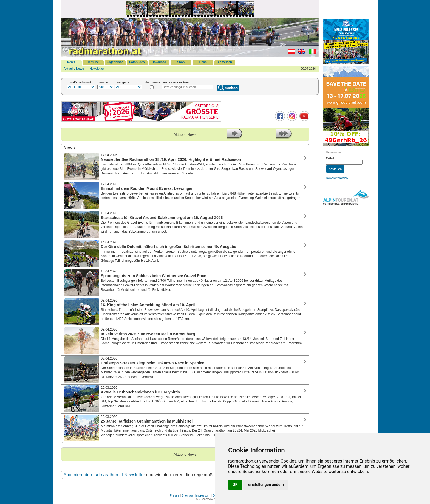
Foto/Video (137, 62)
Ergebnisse (115, 62)
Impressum (203, 495)
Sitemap (187, 495)
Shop (181, 62)
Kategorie (123, 82)
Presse (174, 495)
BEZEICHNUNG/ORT (177, 82)
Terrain (104, 82)
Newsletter (97, 69)
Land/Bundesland (80, 82)
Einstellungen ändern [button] (266, 485)
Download (159, 62)
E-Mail (330, 158)
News (71, 62)
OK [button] (235, 485)
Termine (93, 62)
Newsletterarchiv (337, 178)
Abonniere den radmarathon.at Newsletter (104, 475)
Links (203, 62)
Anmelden (225, 62)
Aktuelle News (74, 69)
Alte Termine (153, 82)
